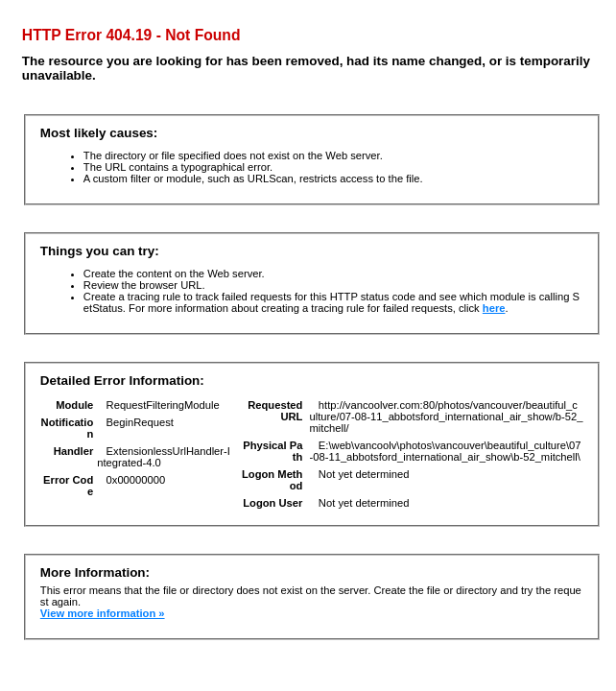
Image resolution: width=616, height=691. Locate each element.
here (494, 308)
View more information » (103, 613)
